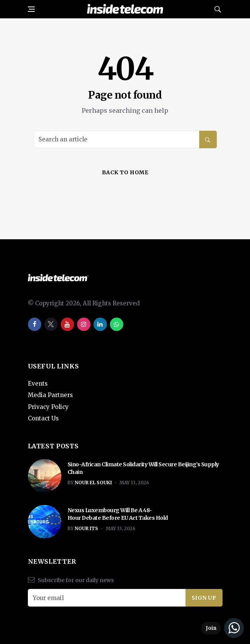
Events (38, 384)
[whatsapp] (117, 324)
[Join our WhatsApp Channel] (223, 628)
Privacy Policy (48, 407)
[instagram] (84, 324)
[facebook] (35, 324)
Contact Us (43, 418)
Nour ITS (86, 528)
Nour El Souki (93, 483)
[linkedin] (100, 324)
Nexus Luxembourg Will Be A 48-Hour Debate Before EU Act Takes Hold (118, 514)
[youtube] (67, 324)
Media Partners (50, 395)
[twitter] (51, 324)
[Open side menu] (31, 9)
